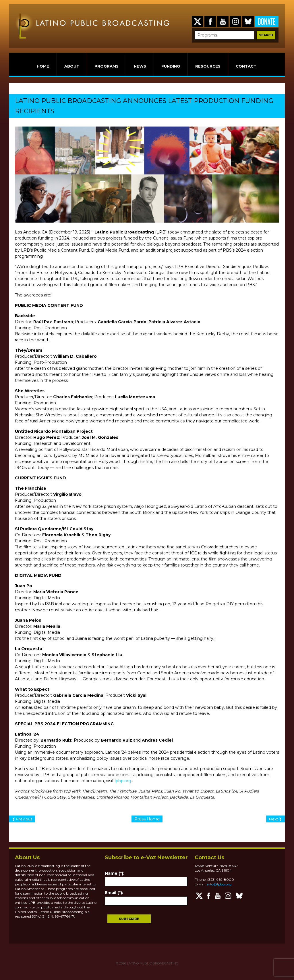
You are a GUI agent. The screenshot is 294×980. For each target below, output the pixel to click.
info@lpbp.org (219, 884)
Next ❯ (275, 819)
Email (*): (114, 893)
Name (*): (115, 873)
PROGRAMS (107, 66)
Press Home (147, 819)
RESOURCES (208, 66)
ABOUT (72, 66)
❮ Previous (22, 819)
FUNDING (171, 66)
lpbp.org (123, 781)
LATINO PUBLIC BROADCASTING (152, 963)
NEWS (140, 66)
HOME (43, 66)
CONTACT (246, 66)
